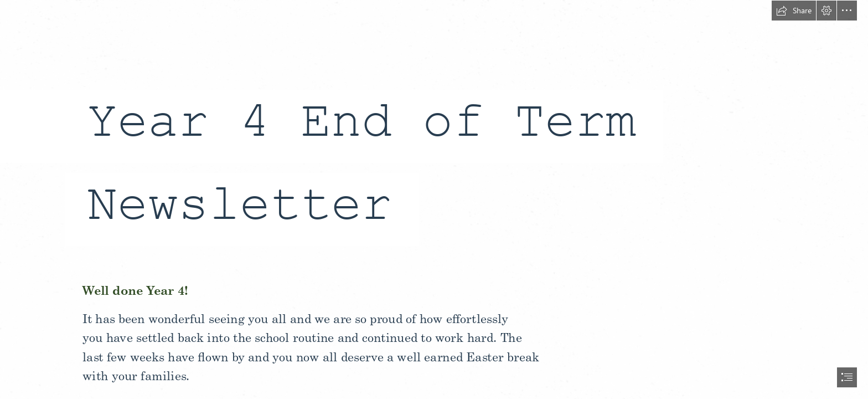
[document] (434, 199)
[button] (794, 11)
